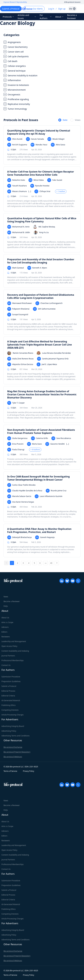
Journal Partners (8, 656)
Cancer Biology (18, 23)
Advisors (5, 627)
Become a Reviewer (72, 17)
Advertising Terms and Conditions (16, 736)
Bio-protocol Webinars (13, 757)
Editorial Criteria (8, 696)
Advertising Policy (9, 731)
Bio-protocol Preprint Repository (17, 752)
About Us (5, 618)
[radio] (63, 120)
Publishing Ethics (8, 705)
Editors (4, 632)
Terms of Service (10, 771)
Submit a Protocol (9, 686)
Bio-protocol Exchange (13, 747)
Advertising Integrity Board (13, 726)
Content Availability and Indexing (15, 651)
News (6, 597)
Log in (51, 9)
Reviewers (6, 637)
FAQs (6, 606)
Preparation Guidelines (11, 681)
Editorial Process (8, 691)
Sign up (62, 9)
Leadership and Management (14, 641)
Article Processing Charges (13, 715)
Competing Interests (10, 710)
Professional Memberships (13, 660)
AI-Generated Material (11, 700)
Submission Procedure (11, 677)
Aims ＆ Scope (7, 622)
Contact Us (6, 665)
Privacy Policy (28, 771)
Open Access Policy (9, 646)
